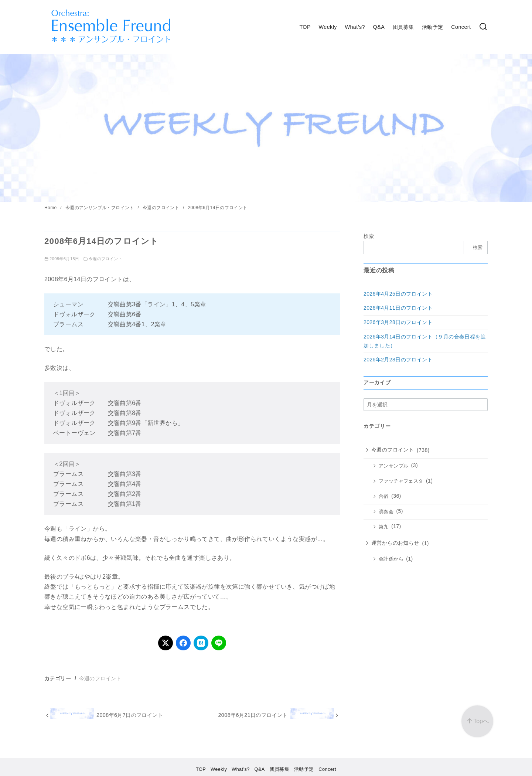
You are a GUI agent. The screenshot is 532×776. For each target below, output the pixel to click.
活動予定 (433, 27)
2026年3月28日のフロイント (398, 322)
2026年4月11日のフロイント (398, 308)
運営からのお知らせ (395, 543)
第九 (384, 527)
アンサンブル (393, 466)
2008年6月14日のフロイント (217, 208)
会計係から (391, 559)
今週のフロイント (162, 208)
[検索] (483, 27)
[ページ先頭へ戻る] (477, 721)
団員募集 (403, 27)
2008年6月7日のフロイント (130, 715)
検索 (369, 236)
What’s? (355, 27)
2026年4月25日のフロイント (398, 294)
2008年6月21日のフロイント (253, 715)
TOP (305, 27)
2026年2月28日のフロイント (398, 360)
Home (51, 208)
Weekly (328, 27)
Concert (461, 27)
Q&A (379, 27)
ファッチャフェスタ (401, 481)
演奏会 (386, 512)
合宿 (384, 496)
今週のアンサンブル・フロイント (100, 208)
